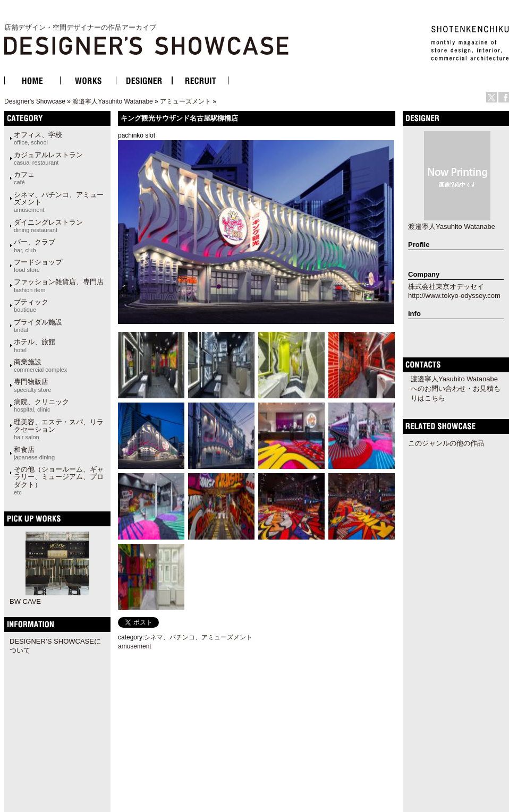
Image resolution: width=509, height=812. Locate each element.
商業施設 (40, 365)
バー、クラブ (35, 245)
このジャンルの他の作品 (446, 443)
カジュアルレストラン (48, 158)
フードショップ (38, 266)
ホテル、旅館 (35, 345)
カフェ (24, 178)
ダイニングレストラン (48, 226)
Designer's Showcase (35, 101)
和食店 (34, 453)
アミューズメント (185, 101)
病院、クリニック (41, 405)
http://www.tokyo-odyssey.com (454, 296)
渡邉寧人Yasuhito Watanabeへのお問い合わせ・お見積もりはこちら (456, 388)
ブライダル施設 (38, 326)
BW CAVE (25, 601)
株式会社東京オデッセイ (446, 287)
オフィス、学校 (38, 138)
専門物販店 (32, 385)
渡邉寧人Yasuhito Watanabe (112, 101)
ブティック (31, 305)
